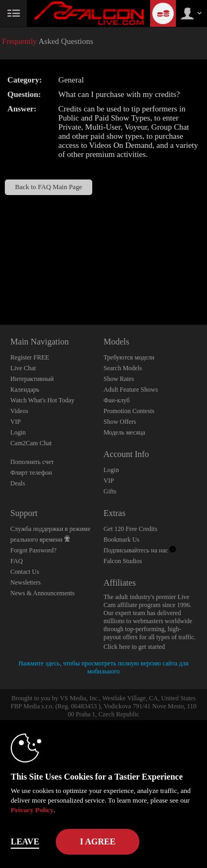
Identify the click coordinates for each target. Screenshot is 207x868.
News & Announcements (42, 593)
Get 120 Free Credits (130, 529)
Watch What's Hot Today (42, 400)
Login (18, 432)
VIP (15, 422)
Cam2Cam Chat (31, 443)
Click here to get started (134, 647)
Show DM (0, 285)
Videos (19, 411)
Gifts (110, 491)
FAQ (16, 561)
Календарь (25, 390)
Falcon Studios (123, 561)
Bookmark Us (121, 540)
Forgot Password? (33, 550)
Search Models (123, 368)
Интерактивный (32, 379)
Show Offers (120, 422)
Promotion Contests (129, 411)
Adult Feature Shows (131, 390)
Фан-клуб (117, 400)
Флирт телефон (31, 473)
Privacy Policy (32, 810)
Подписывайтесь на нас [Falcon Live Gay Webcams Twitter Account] (140, 550)
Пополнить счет (32, 462)
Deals (17, 483)
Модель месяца (124, 432)
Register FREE (29, 357)
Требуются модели (129, 357)
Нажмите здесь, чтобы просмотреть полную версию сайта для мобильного (104, 667)
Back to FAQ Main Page (49, 187)
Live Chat (23, 368)
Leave (25, 841)
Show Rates (119, 379)
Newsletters (25, 582)
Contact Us (25, 572)
